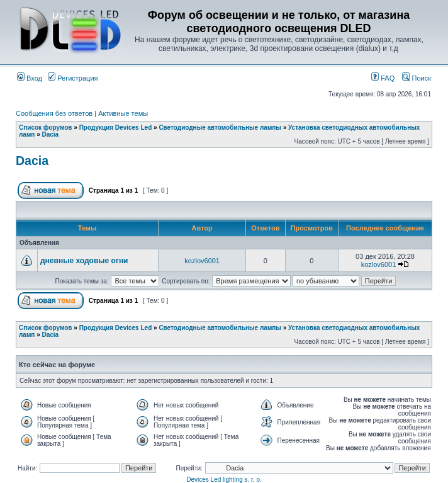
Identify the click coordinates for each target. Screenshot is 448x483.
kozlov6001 (202, 261)
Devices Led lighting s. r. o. (224, 480)
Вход (30, 78)
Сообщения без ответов (54, 113)
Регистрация (73, 78)
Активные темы (123, 113)
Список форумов (46, 128)
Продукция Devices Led (116, 128)
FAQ (383, 78)
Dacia (50, 134)
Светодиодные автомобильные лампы (220, 128)
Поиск (417, 78)
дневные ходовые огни (84, 261)
